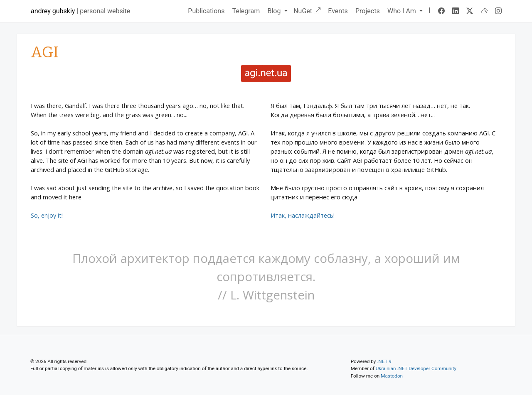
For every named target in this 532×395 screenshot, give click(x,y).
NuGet (307, 11)
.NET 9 (384, 361)
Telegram (246, 11)
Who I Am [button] (403, 11)
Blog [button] (275, 11)
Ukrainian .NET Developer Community (416, 368)
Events (338, 11)
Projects (368, 11)
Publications (206, 11)
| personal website (80, 11)
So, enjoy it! (47, 215)
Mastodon (392, 376)
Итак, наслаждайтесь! (303, 215)
